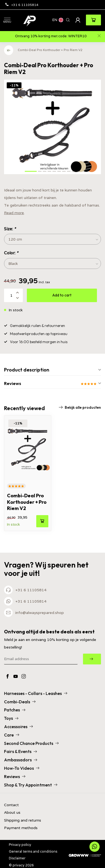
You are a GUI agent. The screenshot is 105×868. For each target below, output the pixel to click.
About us (12, 813)
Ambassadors (21, 760)
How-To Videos (22, 768)
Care (12, 735)
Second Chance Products (31, 743)
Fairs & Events (20, 751)
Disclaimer (17, 858)
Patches (15, 710)
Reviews (15, 776)
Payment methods (21, 828)
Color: (11, 253)
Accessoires (18, 727)
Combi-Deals (20, 702)
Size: (10, 229)
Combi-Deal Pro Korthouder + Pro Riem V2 (50, 50)
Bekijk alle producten (80, 407)
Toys (11, 718)
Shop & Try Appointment (31, 785)
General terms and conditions (33, 851)
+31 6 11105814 (22, 5)
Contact (11, 805)
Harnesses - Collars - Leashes (36, 693)
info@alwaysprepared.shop (40, 613)
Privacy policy (20, 845)
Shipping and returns (23, 820)
